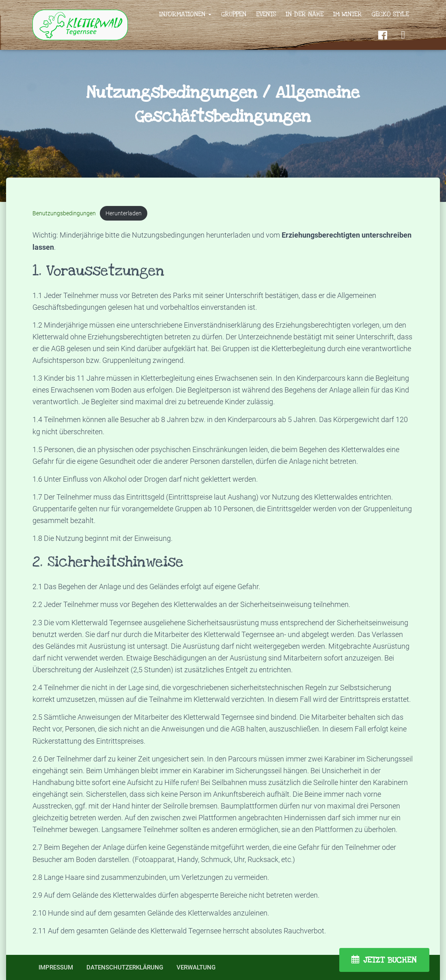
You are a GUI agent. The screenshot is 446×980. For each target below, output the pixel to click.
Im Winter (348, 14)
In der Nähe (305, 14)
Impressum (56, 967)
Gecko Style (390, 14)
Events (266, 14)
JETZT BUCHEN (390, 960)
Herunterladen (124, 213)
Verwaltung (196, 967)
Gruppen (234, 14)
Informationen (185, 14)
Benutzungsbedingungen (64, 213)
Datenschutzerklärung (125, 967)
